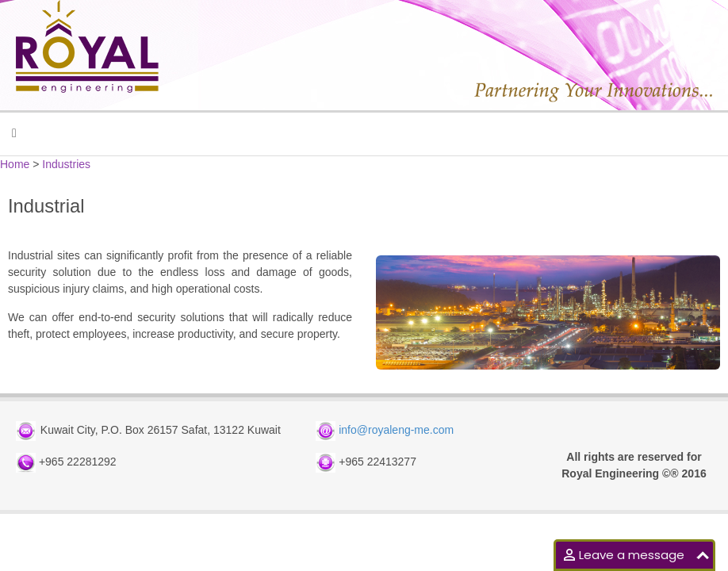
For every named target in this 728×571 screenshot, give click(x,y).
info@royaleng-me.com (396, 431)
